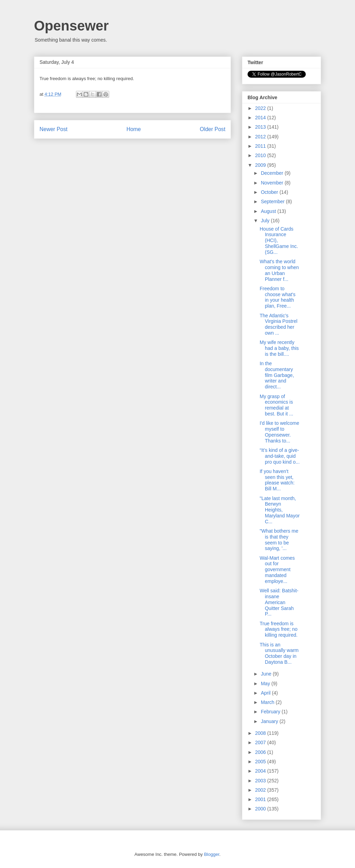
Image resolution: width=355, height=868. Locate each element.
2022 (261, 108)
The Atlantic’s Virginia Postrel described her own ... (279, 324)
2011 (261, 146)
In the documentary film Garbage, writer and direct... (277, 375)
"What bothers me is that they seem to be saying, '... (279, 540)
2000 (261, 809)
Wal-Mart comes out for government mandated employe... (277, 570)
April (266, 693)
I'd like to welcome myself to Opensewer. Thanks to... (279, 432)
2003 (261, 781)
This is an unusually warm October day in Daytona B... (279, 653)
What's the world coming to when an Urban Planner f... (279, 270)
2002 (261, 790)
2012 (261, 137)
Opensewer (71, 26)
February (271, 712)
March (268, 702)
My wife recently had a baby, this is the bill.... (279, 348)
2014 (261, 118)
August (269, 211)
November (272, 183)
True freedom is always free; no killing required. (279, 629)
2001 (261, 799)
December (272, 173)
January (270, 721)
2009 (261, 165)
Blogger (211, 854)
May (266, 684)
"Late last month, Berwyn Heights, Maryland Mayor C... (280, 510)
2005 (261, 762)
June (267, 674)
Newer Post (54, 129)
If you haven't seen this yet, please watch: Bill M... (277, 480)
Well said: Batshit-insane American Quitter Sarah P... (279, 602)
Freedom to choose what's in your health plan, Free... (278, 297)
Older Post (213, 129)
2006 (261, 752)
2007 (261, 742)
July (266, 221)
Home (134, 129)
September (273, 201)
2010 (261, 155)
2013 (261, 127)
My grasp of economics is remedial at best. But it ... (276, 405)
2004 (261, 771)
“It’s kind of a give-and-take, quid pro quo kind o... (280, 456)
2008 (261, 733)
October (270, 192)
